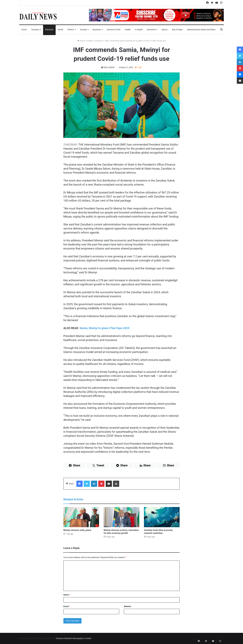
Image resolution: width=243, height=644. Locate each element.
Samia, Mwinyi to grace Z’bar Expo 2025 (104, 328)
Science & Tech (114, 30)
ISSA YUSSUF (109, 67)
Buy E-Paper (177, 30)
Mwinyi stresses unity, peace (77, 530)
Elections (49, 30)
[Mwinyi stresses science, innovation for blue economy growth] (122, 517)
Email (67, 606)
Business (97, 30)
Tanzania (35, 30)
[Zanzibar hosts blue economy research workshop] (162, 517)
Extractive (151, 30)
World (60, 30)
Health (128, 30)
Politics (71, 30)
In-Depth (139, 30)
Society (83, 30)
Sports (165, 30)
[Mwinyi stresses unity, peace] (81, 517)
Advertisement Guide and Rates (201, 30)
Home (24, 30)
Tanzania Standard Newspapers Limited (73, 638)
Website (127, 606)
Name (67, 595)
